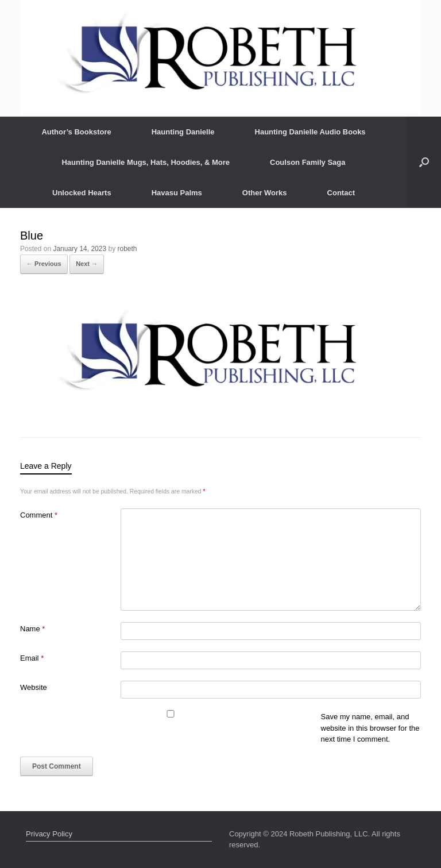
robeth (127, 249)
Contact (341, 193)
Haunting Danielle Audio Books (310, 132)
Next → (87, 264)
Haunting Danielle (183, 132)
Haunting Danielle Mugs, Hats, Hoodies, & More (146, 162)
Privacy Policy (49, 834)
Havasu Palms (177, 193)
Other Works (265, 193)
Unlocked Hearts (82, 193)
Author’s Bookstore (76, 132)
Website (34, 687)
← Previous (44, 264)
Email (32, 658)
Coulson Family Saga (307, 162)
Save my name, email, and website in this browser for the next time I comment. (370, 728)
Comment (39, 515)
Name (32, 629)
